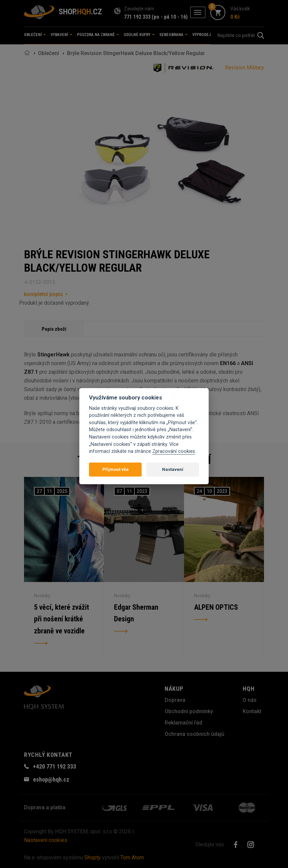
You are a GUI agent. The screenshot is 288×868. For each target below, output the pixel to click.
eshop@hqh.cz (51, 779)
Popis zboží (54, 329)
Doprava (175, 700)
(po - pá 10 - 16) (170, 17)
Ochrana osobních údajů (194, 734)
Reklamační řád (183, 723)
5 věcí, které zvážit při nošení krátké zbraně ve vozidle (61, 619)
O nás (250, 700)
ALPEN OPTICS (216, 607)
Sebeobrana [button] (173, 35)
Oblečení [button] (35, 35)
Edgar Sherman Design (136, 613)
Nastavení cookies (46, 840)
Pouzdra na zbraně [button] (98, 35)
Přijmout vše (115, 469)
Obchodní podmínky (189, 711)
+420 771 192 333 (54, 766)
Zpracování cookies (174, 451)
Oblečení (48, 53)
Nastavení (173, 469)
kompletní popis (43, 294)
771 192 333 (137, 17)
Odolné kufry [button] (139, 35)
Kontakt (252, 711)
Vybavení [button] (61, 35)
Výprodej (201, 35)
